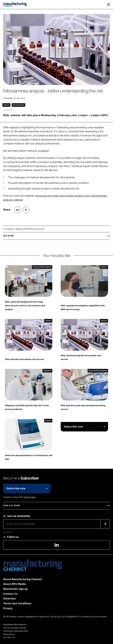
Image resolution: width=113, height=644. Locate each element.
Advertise (9, 599)
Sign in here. (30, 497)
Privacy (8, 608)
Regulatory (47, 371)
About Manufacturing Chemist (23, 579)
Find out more (12, 506)
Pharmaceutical (18, 105)
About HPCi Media (14, 584)
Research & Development (42, 267)
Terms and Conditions (17, 603)
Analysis (6, 105)
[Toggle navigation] (109, 4)
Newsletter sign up (15, 589)
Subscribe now (73, 427)
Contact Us (10, 594)
